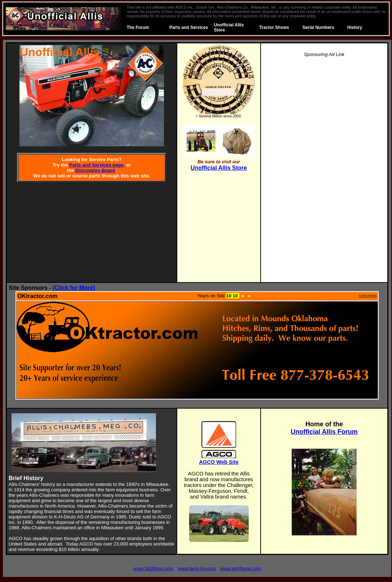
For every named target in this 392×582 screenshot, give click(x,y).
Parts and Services (189, 27)
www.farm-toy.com (197, 568)
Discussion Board (95, 170)
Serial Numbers (318, 27)
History (355, 27)
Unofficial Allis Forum (324, 432)
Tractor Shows (274, 27)
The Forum (138, 27)
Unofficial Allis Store (219, 168)
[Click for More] (74, 288)
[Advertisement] (324, 172)
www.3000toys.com (153, 568)
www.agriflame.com (241, 568)
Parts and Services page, (97, 165)
